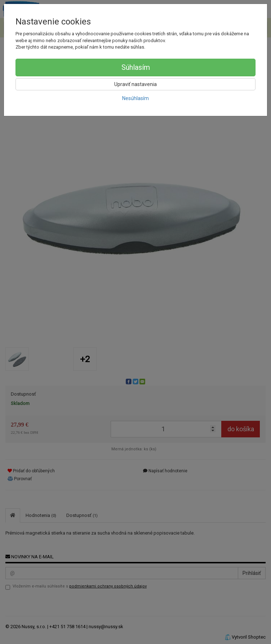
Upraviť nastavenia (135, 84)
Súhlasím (136, 67)
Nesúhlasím (135, 98)
